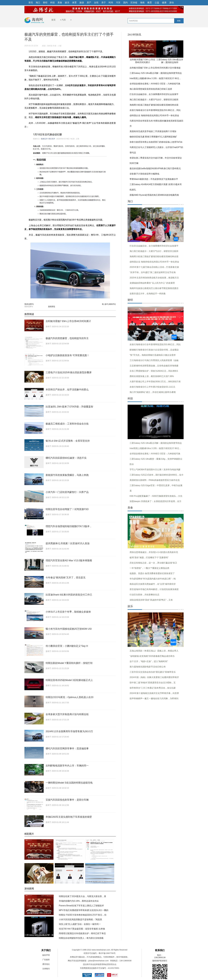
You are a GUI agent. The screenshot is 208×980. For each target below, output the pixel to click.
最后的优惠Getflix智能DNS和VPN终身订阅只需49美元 (155, 168)
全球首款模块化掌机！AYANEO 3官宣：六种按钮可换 (155, 84)
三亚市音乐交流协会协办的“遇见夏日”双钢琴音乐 (153, 672)
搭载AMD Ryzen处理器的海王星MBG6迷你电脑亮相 (154, 195)
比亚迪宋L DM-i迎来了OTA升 (100, 881)
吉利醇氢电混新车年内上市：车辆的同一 (67, 766)
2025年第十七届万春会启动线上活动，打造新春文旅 (154, 267)
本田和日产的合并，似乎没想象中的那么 (67, 390)
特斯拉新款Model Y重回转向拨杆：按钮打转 (69, 663)
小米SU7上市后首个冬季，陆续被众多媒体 (68, 612)
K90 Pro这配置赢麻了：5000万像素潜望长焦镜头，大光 (156, 496)
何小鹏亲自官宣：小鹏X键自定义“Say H (67, 646)
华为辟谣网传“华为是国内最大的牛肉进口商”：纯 (153, 579)
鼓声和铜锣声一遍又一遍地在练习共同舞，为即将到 (154, 698)
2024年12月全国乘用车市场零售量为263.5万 (69, 731)
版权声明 (46, 955)
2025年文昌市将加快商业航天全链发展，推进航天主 (154, 278)
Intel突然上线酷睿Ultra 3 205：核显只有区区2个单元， (155, 78)
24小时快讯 (134, 35)
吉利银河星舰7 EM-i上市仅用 (39, 913)
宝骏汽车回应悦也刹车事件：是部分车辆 (67, 800)
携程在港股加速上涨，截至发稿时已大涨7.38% (152, 376)
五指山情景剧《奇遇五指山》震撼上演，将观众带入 (154, 651)
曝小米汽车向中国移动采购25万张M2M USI (69, 629)
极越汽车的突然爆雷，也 (69, 858)
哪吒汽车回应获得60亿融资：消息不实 (66, 458)
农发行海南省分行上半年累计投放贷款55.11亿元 (152, 387)
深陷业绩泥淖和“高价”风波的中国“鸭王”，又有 (151, 600)
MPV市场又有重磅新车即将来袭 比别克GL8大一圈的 (84, 910)
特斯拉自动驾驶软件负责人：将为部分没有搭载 (81, 938)
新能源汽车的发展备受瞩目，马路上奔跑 (67, 475)
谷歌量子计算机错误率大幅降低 (144, 174)
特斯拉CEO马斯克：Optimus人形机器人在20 (70, 697)
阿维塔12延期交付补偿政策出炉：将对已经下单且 (82, 933)
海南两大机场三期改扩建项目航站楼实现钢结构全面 (154, 105)
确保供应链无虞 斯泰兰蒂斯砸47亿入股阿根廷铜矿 (153, 137)
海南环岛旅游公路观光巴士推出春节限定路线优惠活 (154, 288)
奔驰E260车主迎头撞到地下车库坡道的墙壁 (69, 817)
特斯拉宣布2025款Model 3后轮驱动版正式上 (69, 680)
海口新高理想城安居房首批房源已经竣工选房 (151, 89)
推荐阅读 (29, 314)
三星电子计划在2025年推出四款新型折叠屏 (69, 372)
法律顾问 (46, 969)
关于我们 (46, 950)
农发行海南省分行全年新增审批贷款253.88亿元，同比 (155, 110)
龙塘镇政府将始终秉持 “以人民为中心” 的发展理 (152, 283)
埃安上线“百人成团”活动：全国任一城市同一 (80, 924)
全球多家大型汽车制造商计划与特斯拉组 (67, 714)
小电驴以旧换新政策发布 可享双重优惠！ (67, 355)
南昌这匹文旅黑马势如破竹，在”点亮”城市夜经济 (153, 584)
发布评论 (52, 307)
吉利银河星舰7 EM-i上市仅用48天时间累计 (68, 321)
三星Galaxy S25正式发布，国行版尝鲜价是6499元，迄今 (157, 475)
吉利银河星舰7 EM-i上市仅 (39, 858)
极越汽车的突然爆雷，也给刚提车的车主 (67, 338)
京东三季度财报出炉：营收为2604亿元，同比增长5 (154, 371)
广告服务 (46, 960)
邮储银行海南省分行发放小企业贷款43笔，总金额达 (154, 350)
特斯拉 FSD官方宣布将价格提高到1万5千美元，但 (83, 915)
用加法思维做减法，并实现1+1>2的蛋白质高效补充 (154, 552)
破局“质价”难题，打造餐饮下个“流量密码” (149, 558)
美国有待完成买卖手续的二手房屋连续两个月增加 (153, 131)
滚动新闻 (29, 889)
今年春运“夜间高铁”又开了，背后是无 (66, 578)
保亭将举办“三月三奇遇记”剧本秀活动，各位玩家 (153, 688)
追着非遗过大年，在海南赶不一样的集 (148, 294)
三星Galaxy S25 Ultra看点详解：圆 (39, 935)
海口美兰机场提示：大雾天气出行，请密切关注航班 (154, 100)
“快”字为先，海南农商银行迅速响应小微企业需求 (153, 355)
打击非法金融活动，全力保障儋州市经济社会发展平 (154, 94)
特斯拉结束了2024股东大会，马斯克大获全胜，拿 (83, 896)
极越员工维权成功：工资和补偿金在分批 (67, 424)
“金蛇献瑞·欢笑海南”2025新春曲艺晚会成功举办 (152, 656)
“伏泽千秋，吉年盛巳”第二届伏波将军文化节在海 (153, 272)
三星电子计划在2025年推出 (39, 881)
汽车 (64, 20)
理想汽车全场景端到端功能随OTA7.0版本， (69, 526)
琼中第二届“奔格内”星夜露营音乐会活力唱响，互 (153, 683)
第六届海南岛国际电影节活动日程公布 (148, 667)
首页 (53, 20)
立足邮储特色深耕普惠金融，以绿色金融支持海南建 (154, 366)
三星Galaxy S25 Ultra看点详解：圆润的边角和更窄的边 (156, 73)
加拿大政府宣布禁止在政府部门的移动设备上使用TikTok (156, 142)
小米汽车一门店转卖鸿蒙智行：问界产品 (67, 492)
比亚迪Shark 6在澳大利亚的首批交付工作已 (69, 595)
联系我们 (160, 950)
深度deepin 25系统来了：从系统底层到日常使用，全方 (155, 501)
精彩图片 (29, 834)
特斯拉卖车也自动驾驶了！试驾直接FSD (67, 509)
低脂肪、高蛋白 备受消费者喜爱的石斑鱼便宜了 (152, 573)
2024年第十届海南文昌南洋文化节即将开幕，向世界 (154, 693)
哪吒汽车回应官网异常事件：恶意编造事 (67, 749)
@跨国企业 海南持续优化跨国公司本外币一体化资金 (154, 115)
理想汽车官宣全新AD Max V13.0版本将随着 (69, 560)
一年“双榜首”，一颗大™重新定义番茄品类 (149, 568)
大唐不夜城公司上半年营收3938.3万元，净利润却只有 (155, 382)
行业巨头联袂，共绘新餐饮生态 (144, 595)
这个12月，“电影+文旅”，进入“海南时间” (149, 661)
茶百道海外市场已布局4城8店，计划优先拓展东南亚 (154, 589)
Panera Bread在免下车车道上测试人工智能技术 (81, 906)
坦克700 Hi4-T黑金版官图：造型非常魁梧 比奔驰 (82, 929)
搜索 (179, 21)
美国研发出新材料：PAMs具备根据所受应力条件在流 (155, 480)
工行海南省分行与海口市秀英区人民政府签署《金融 (154, 360)
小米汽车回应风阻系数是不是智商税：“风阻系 (80, 920)
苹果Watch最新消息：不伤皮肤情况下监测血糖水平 (154, 179)
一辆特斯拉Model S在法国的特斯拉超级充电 (69, 783)
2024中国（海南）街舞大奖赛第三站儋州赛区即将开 (154, 677)
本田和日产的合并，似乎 (69, 881)
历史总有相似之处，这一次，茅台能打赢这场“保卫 (153, 563)
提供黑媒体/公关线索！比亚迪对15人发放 (68, 543)
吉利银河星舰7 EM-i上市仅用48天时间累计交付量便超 (155, 68)
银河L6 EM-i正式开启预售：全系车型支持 (68, 441)
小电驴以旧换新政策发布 (100, 858)
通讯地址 (46, 964)
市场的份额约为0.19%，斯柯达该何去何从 (79, 901)
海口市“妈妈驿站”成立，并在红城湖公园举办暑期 (153, 392)
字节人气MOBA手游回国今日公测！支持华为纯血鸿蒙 (155, 470)
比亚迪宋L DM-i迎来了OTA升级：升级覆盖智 (69, 407)
